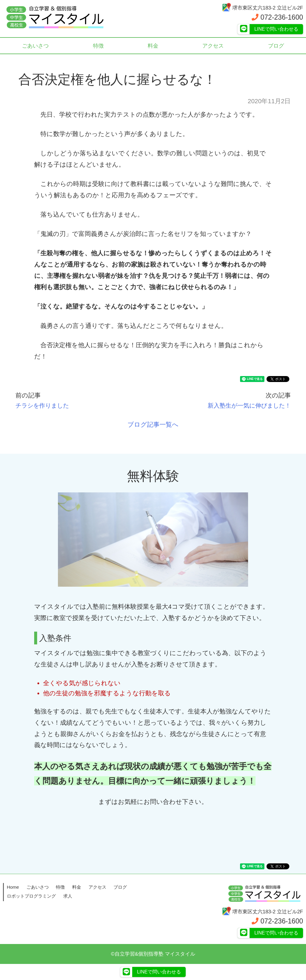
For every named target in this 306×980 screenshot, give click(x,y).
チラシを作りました (45, 405)
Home (13, 887)
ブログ (120, 887)
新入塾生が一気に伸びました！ (246, 405)
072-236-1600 (277, 17)
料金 (153, 46)
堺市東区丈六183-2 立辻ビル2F (262, 8)
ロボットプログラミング (31, 896)
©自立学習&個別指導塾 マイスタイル (153, 954)
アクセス (213, 46)
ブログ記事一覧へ (153, 424)
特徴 (99, 46)
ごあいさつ (36, 46)
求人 (68, 896)
